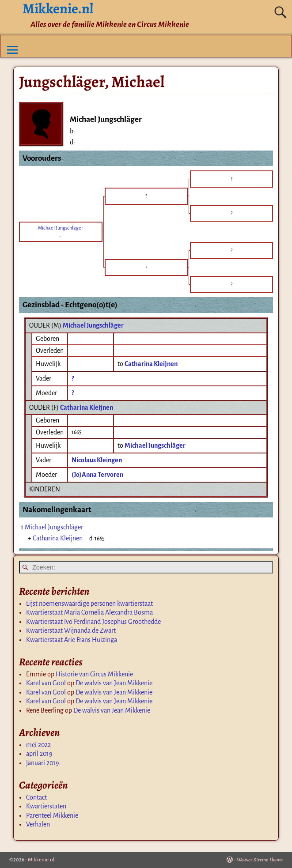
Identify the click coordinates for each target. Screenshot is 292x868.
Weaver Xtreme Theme (260, 860)
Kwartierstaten (46, 806)
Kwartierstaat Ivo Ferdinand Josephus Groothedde (93, 622)
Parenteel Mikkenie (52, 815)
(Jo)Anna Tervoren (97, 475)
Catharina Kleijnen (87, 408)
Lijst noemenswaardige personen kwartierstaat (89, 604)
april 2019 (39, 754)
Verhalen (38, 824)
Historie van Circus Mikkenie (94, 674)
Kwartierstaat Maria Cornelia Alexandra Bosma (89, 612)
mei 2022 (38, 745)
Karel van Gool (46, 683)
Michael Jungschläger (93, 325)
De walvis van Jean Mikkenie (114, 683)
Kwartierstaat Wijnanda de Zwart (71, 630)
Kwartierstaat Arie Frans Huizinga (72, 640)
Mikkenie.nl (41, 860)
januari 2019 (43, 763)
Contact (36, 797)
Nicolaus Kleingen (97, 460)
